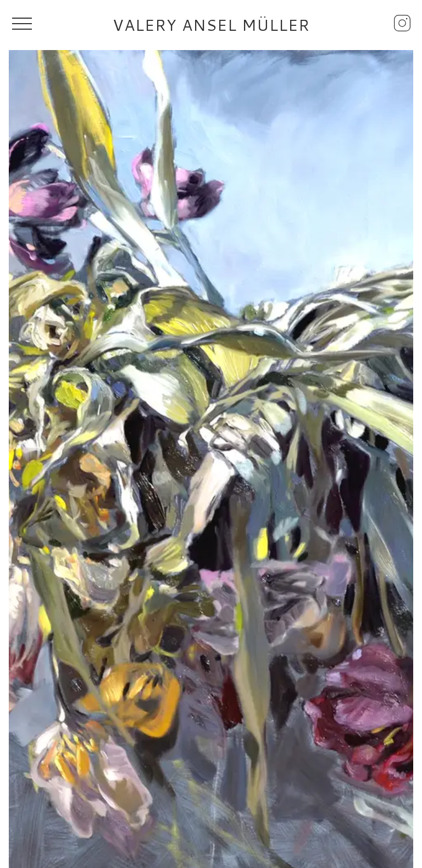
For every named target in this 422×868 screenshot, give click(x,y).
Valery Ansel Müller (211, 25)
